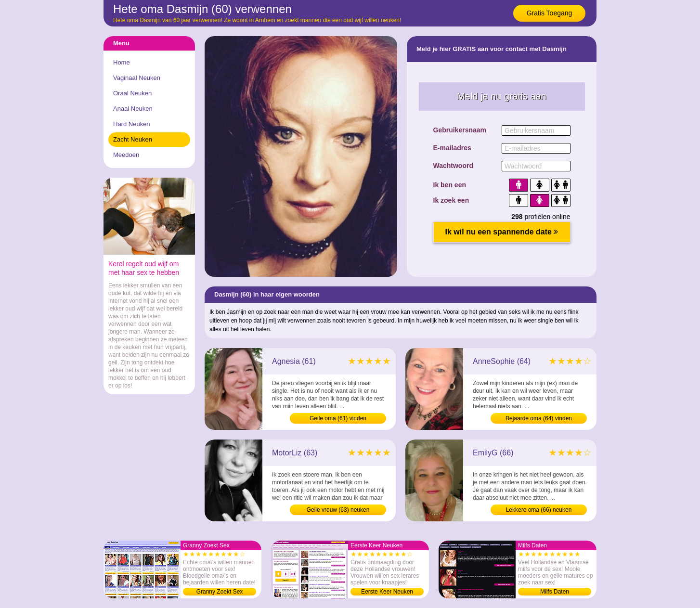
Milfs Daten (555, 592)
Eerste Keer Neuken (387, 592)
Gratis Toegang (550, 13)
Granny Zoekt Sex (220, 592)
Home (122, 62)
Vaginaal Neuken (137, 78)
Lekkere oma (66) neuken (539, 510)
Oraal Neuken (132, 93)
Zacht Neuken (133, 139)
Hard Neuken (132, 124)
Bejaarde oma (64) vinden (539, 418)
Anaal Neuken (133, 109)
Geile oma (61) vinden (338, 418)
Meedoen (126, 155)
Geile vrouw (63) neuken (338, 510)
